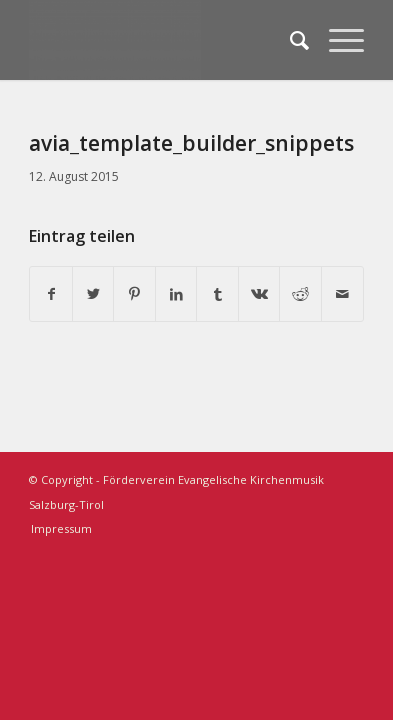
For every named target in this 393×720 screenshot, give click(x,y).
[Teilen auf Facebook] (51, 294)
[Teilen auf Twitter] (93, 294)
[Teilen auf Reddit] (300, 294)
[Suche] (289, 40)
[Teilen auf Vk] (259, 294)
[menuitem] (289, 40)
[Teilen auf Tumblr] (217, 294)
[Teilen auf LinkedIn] (176, 294)
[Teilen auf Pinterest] (134, 294)
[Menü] (336, 40)
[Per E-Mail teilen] (342, 294)
